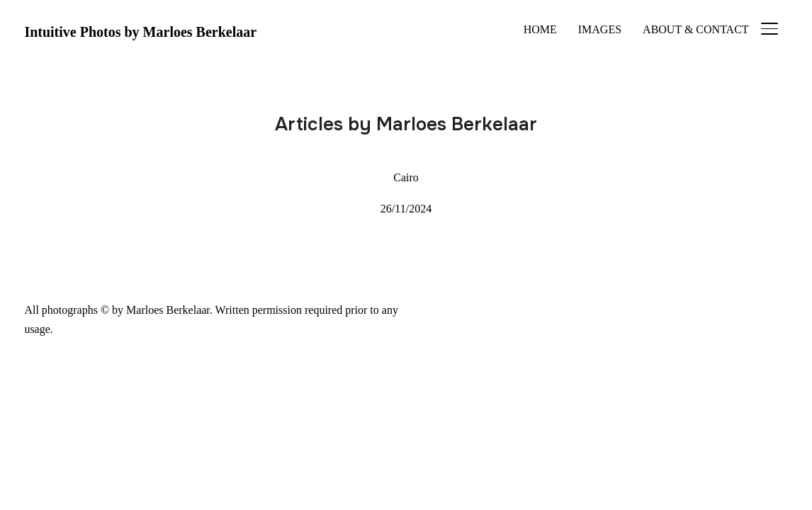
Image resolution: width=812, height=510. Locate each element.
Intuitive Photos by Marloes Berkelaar (140, 32)
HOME (540, 29)
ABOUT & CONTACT (696, 29)
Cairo (406, 177)
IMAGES (600, 29)
